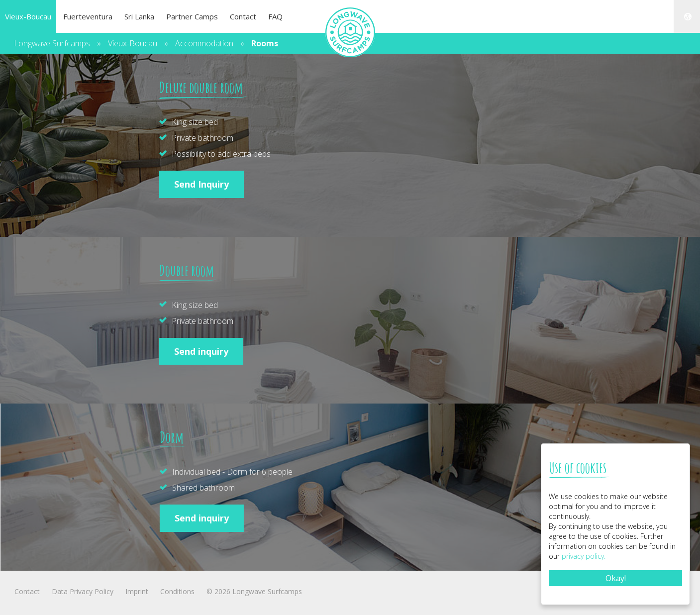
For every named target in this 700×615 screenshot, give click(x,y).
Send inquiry (201, 351)
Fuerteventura (88, 16)
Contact (243, 16)
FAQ (275, 16)
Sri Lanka (139, 16)
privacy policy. (584, 556)
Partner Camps (192, 16)
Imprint (137, 591)
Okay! (616, 578)
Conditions (177, 591)
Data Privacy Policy (83, 591)
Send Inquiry (201, 184)
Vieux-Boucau (28, 16)
